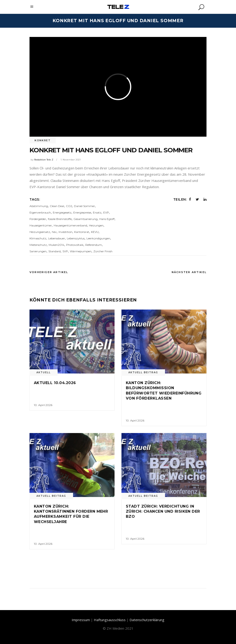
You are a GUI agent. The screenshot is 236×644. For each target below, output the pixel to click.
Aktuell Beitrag (143, 372)
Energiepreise (82, 212)
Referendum (94, 245)
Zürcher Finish (103, 251)
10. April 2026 (43, 405)
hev (54, 232)
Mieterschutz (38, 245)
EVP (106, 212)
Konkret (43, 140)
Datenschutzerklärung (147, 620)
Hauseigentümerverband (70, 225)
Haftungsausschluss (110, 620)
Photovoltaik (75, 245)
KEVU (95, 232)
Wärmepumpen (81, 251)
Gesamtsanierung (86, 219)
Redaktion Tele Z (44, 160)
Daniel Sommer (84, 206)
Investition (65, 232)
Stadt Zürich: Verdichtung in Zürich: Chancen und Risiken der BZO (163, 512)
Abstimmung (39, 206)
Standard (55, 251)
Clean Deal (57, 206)
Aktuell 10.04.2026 (55, 383)
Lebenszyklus (76, 238)
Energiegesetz (62, 212)
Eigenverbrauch (40, 212)
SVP (65, 251)
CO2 (69, 206)
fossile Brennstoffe (60, 219)
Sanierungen (38, 251)
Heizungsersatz (40, 232)
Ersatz (97, 212)
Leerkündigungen (98, 238)
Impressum (81, 620)
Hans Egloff (107, 219)
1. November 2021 (71, 160)
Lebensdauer (57, 238)
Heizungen (96, 225)
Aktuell (44, 372)
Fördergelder (38, 219)
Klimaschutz (38, 238)
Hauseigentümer (41, 225)
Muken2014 (56, 245)
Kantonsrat (82, 232)
